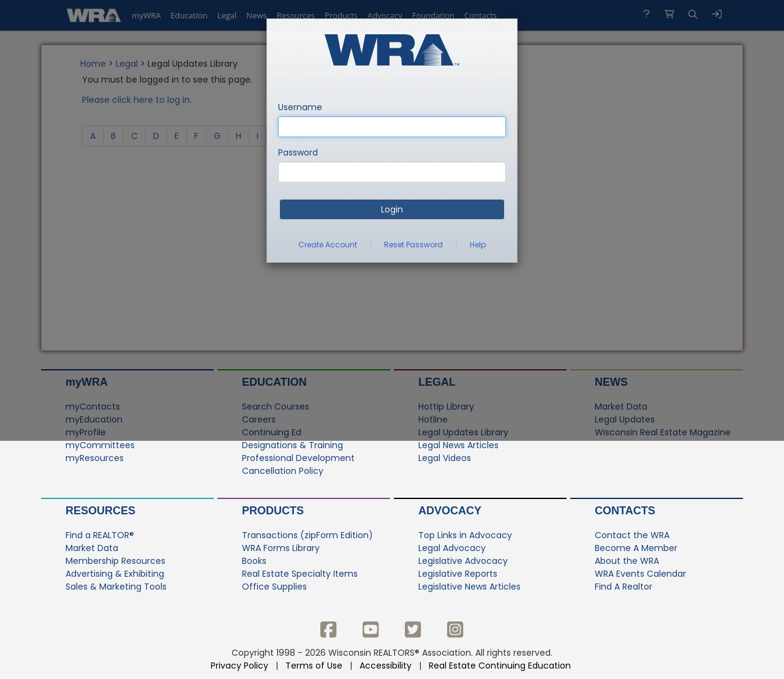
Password (298, 152)
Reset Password (413, 245)
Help (478, 245)
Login (392, 209)
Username (300, 107)
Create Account (328, 245)
